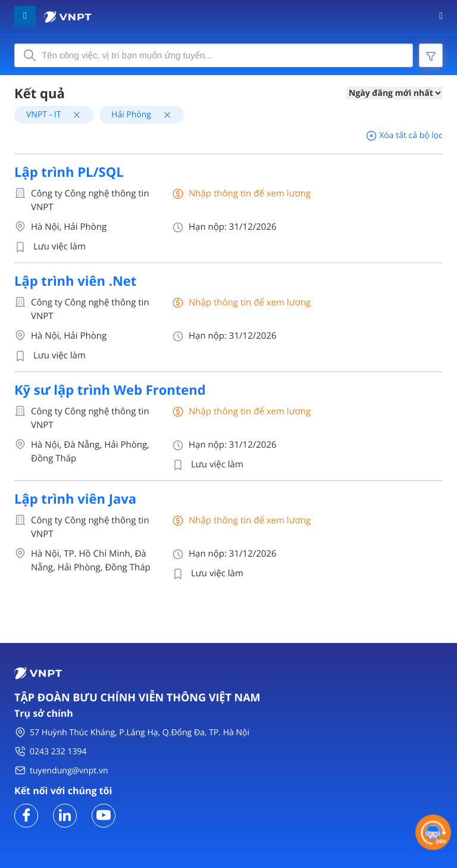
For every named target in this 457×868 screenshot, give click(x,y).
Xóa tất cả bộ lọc (404, 135)
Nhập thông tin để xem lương (250, 193)
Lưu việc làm (60, 246)
